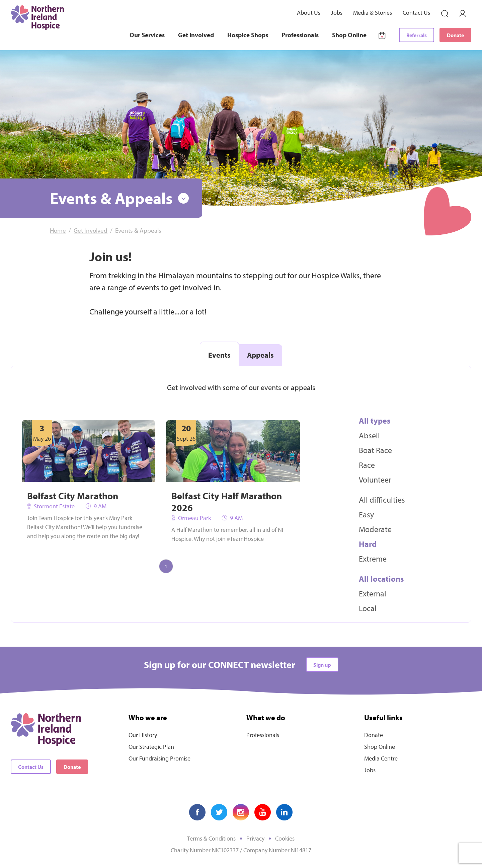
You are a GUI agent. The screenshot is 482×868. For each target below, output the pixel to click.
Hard (368, 544)
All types (375, 421)
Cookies (285, 838)
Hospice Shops (248, 35)
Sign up (322, 665)
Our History (143, 735)
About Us (309, 13)
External (373, 593)
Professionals (300, 35)
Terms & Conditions (211, 838)
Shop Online (349, 35)
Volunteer (375, 480)
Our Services (147, 35)
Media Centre (381, 758)
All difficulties (382, 500)
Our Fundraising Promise (159, 758)
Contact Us (416, 13)
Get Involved (196, 35)
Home (58, 230)
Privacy (255, 838)
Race (367, 465)
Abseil (369, 435)
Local (368, 608)
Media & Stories (373, 13)
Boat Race (375, 450)
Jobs (337, 13)
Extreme (373, 559)
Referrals (417, 35)
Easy (366, 514)
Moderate (375, 529)
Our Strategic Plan (151, 747)
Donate (455, 35)
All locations (381, 579)
